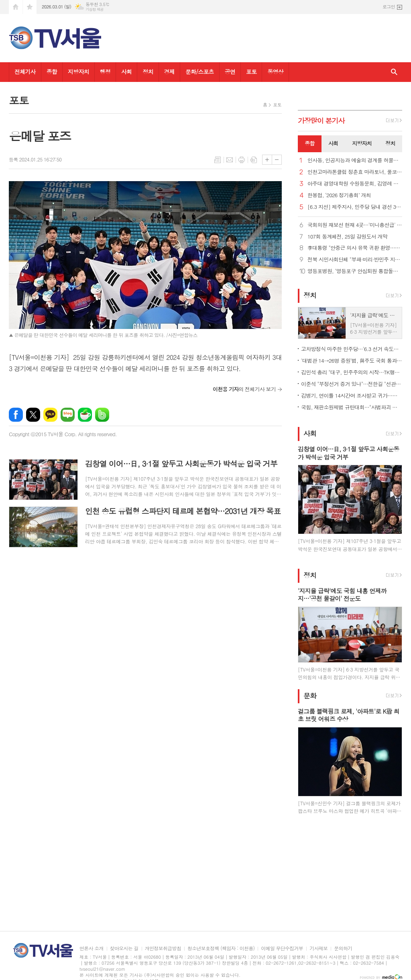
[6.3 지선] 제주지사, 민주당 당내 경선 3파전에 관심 (355, 207)
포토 (251, 71)
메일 (230, 160)
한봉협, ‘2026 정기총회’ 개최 (339, 195)
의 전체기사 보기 (244, 389)
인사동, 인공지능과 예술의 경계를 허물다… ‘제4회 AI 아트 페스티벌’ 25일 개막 (355, 160)
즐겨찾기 (30, 7)
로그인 (389, 7)
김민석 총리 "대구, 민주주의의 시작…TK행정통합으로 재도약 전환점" (352, 372)
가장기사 (321, 120)
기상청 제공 (95, 9)
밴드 (102, 415)
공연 (230, 71)
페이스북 (16, 415)
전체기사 (25, 71)
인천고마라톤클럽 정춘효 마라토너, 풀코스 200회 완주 (355, 172)
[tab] (310, 144)
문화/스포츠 (200, 71)
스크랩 (254, 160)
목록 (218, 160)
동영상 (275, 71)
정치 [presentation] (390, 143)
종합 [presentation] (309, 143)
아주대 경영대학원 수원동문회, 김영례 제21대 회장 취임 (355, 184)
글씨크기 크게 (267, 160)
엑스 (33, 415)
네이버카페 (85, 415)
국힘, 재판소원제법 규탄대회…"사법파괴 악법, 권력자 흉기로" (352, 407)
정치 (148, 71)
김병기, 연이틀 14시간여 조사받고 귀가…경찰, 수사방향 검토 (352, 395)
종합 (52, 71)
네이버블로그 (68, 415)
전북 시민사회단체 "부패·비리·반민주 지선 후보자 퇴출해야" (355, 260)
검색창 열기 (394, 72)
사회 (126, 71)
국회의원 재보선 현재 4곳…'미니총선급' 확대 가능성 (355, 225)
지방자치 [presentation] (362, 143)
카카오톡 (50, 415)
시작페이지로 (16, 7)
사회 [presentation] (333, 143)
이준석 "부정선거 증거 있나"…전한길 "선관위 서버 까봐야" (352, 384)
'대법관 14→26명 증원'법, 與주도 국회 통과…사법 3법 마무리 (352, 360)
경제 (169, 71)
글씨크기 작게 (277, 160)
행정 (105, 71)
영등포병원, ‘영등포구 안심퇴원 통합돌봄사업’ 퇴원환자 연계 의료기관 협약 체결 (355, 271)
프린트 (242, 160)
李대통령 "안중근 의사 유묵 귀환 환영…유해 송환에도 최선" (355, 248)
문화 (310, 696)
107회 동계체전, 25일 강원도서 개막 (347, 237)
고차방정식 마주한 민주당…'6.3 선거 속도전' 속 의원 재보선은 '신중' (352, 349)
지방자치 (78, 71)
